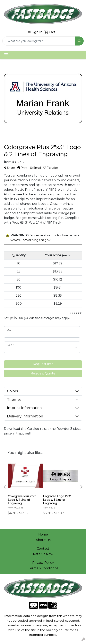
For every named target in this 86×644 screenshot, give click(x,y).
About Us (43, 540)
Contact (43, 549)
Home (43, 534)
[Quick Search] (39, 41)
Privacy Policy (43, 563)
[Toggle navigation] (6, 55)
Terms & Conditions (43, 568)
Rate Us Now (43, 554)
